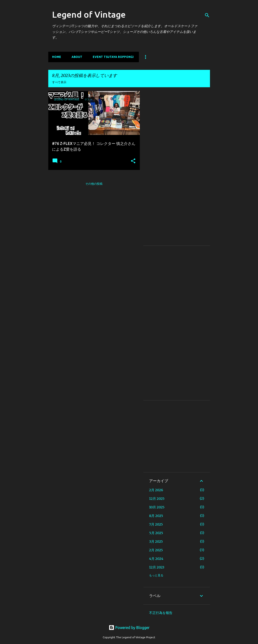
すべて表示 (59, 82)
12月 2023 (157, 567)
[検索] (207, 15)
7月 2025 (156, 524)
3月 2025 (156, 542)
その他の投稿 (94, 184)
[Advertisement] (177, 168)
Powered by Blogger (129, 628)
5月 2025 (156, 533)
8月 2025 (156, 516)
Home (57, 57)
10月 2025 (157, 507)
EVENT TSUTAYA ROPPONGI (113, 57)
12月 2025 (157, 499)
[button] (133, 161)
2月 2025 (156, 550)
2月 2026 (156, 490)
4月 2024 (156, 559)
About (77, 57)
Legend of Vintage (89, 14)
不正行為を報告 (161, 613)
